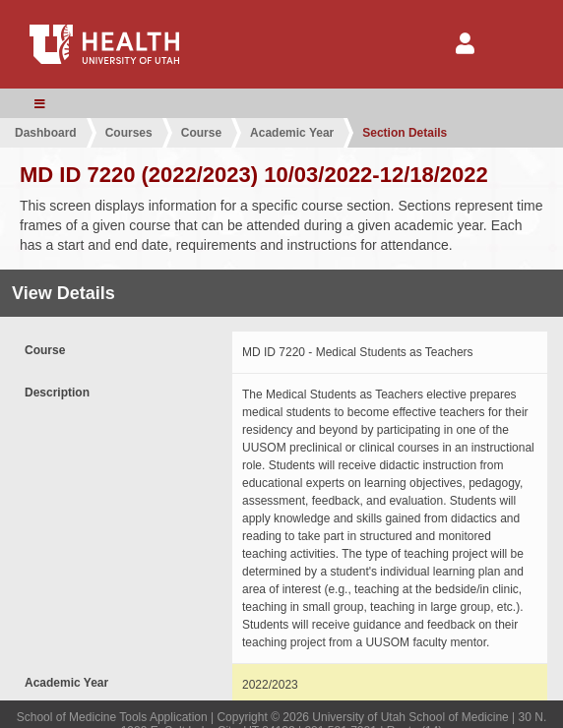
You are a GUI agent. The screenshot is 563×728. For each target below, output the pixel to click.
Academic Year (292, 133)
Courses (129, 133)
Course (201, 133)
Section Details (405, 133)
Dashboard (46, 133)
